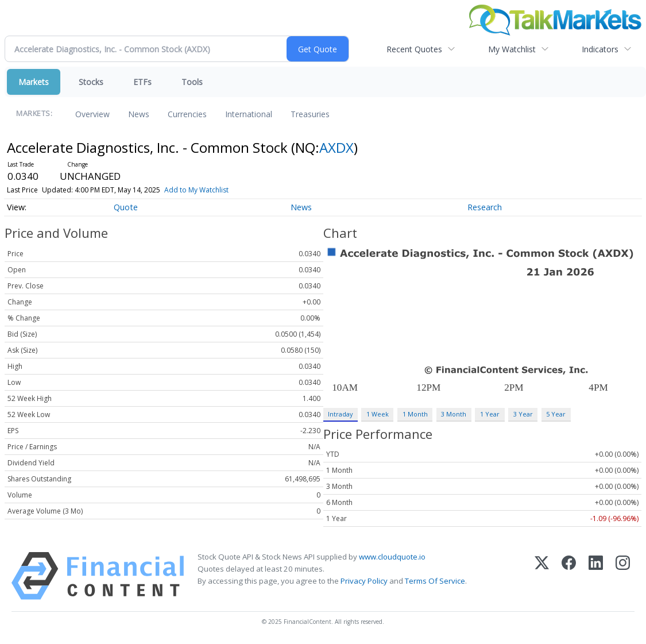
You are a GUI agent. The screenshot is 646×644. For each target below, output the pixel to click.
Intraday (340, 414)
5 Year (556, 414)
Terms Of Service (435, 581)
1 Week (378, 414)
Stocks (91, 82)
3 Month (454, 414)
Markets (34, 82)
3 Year (523, 414)
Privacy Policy (364, 581)
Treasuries (310, 114)
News (139, 114)
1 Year (490, 414)
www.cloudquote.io (392, 557)
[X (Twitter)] (542, 576)
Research (485, 207)
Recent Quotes (414, 49)
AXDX (336, 147)
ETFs (142, 82)
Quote (126, 207)
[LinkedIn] (596, 576)
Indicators (600, 49)
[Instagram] (623, 576)
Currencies (187, 114)
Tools (192, 82)
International (249, 114)
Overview (92, 114)
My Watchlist (512, 49)
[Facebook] (569, 576)
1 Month (415, 414)
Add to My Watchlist (196, 190)
